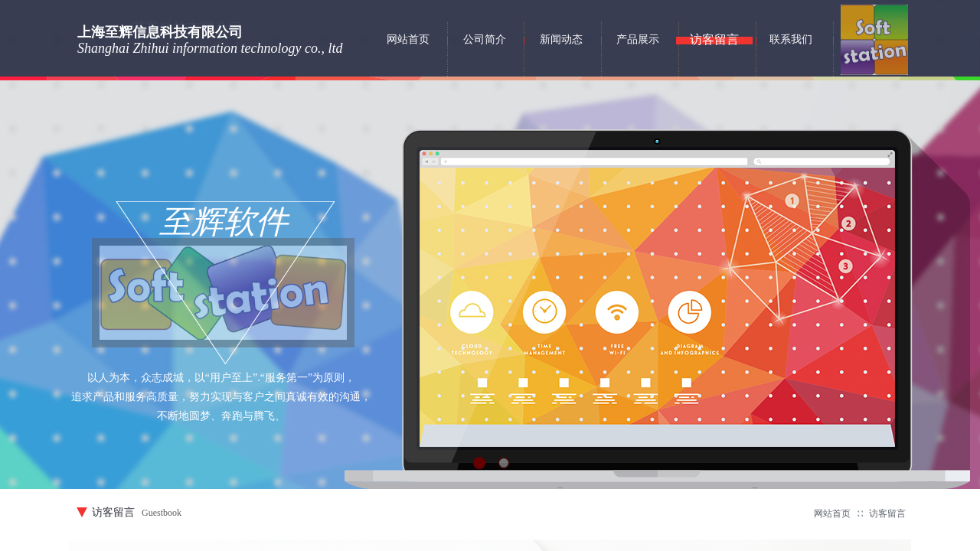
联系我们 (791, 39)
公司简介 (485, 39)
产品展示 (638, 39)
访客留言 (887, 514)
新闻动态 (561, 39)
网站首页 (832, 514)
